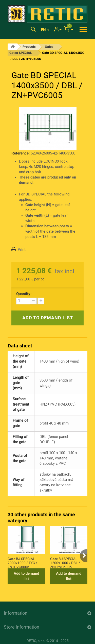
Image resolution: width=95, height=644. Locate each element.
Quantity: (24, 294)
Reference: (21, 153)
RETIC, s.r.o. (36, 641)
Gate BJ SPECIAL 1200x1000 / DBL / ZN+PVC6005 (65, 563)
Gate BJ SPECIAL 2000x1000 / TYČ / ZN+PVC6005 (22, 563)
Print (22, 250)
